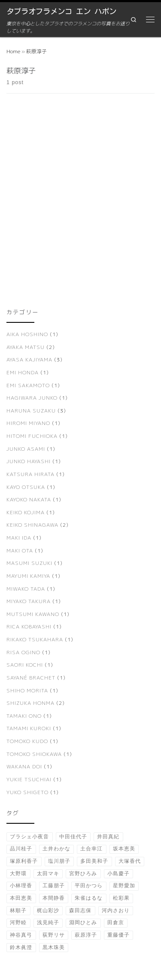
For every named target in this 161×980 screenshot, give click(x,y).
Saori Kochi (25, 665)
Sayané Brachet (31, 678)
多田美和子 (94, 861)
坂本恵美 (124, 849)
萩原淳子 (86, 935)
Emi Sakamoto (28, 385)
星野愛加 (124, 886)
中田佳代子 (73, 837)
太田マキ (48, 874)
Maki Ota (20, 551)
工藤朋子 (54, 886)
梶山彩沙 (48, 910)
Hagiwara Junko (32, 398)
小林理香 (21, 886)
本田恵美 (21, 898)
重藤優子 (118, 935)
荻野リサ (54, 935)
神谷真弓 (21, 935)
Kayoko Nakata (29, 499)
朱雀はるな (89, 898)
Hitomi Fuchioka (32, 436)
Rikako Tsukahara (35, 639)
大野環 (18, 874)
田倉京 (116, 922)
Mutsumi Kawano (33, 614)
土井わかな (56, 849)
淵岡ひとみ (83, 922)
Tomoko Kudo (27, 741)
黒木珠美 (54, 947)
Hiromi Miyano (28, 423)
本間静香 (54, 898)
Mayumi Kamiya (28, 576)
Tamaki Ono (24, 716)
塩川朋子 (59, 861)
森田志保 (80, 910)
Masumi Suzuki (29, 563)
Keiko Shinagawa (32, 525)
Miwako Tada (26, 589)
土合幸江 (91, 849)
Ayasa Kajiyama (29, 360)
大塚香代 (130, 861)
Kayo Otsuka (26, 487)
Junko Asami (26, 449)
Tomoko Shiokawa (34, 754)
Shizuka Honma (30, 703)
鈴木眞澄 (21, 947)
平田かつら (89, 886)
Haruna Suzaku (31, 411)
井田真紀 (108, 837)
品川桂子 (21, 849)
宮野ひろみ (83, 874)
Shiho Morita (27, 690)
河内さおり (116, 910)
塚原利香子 (24, 861)
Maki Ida (19, 538)
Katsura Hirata (30, 474)
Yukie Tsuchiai (29, 779)
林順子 (18, 910)
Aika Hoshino (27, 334)
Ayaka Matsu (26, 347)
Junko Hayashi (29, 461)
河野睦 (18, 922)
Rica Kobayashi (29, 627)
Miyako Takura (29, 601)
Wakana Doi (24, 766)
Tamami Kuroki (29, 728)
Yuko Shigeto (27, 792)
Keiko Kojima (26, 512)
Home (13, 51)
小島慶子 (118, 874)
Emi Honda (23, 372)
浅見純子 (48, 922)
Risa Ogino (23, 652)
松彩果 (121, 898)
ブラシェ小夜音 (29, 837)
